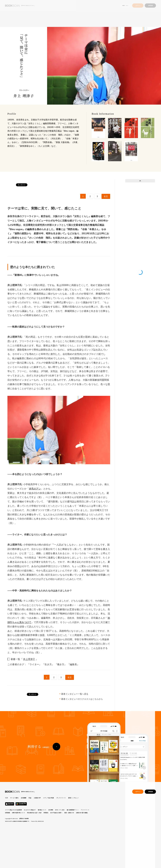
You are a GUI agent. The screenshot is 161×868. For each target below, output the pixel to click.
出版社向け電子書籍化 (82, 813)
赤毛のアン (35, 489)
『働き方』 (61, 664)
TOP (6, 798)
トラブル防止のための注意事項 (13, 810)
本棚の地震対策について (18, 813)
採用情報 (7, 813)
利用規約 (46, 813)
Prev (140, 181)
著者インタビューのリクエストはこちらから (82, 699)
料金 (30, 798)
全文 (106, 196)
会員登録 (150, 6)
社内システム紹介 (60, 810)
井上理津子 (29, 659)
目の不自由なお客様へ (56, 813)
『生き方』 (48, 664)
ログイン (138, 6)
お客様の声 (37, 798)
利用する (39, 748)
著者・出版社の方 (69, 813)
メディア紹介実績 (48, 798)
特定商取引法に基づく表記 (34, 813)
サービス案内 (14, 798)
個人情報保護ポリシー (73, 810)
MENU (125, 6)
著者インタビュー (73, 798)
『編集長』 (73, 664)
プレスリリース (61, 798)
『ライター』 (35, 664)
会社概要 (24, 798)
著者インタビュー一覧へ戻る (75, 694)
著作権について (42, 810)
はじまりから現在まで (30, 810)
